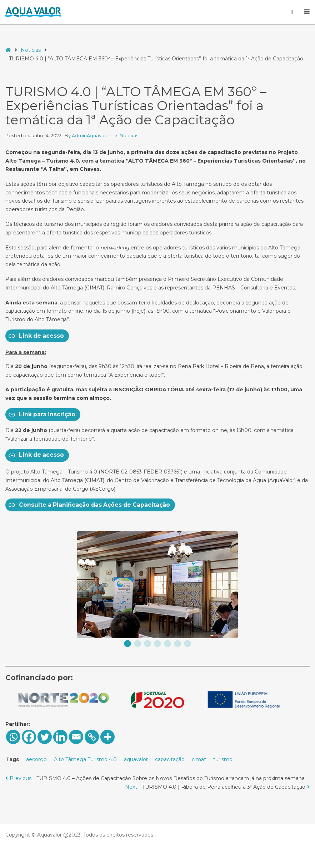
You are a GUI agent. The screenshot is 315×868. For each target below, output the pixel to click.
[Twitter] (45, 737)
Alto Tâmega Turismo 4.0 (85, 759)
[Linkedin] (60, 737)
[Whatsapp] (13, 737)
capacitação (170, 759)
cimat (199, 759)
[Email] (76, 737)
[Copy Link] (92, 737)
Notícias (31, 50)
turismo (223, 759)
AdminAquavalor (92, 135)
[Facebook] (29, 737)
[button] (127, 644)
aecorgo (36, 759)
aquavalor (136, 759)
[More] (107, 737)
